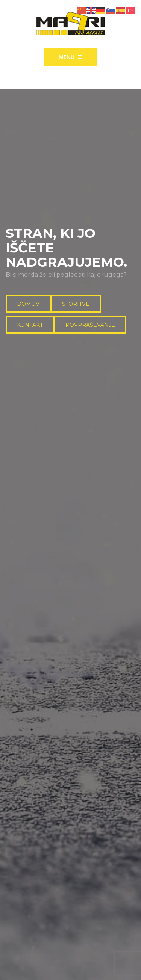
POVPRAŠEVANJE (90, 325)
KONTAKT (30, 325)
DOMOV (28, 304)
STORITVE (76, 304)
